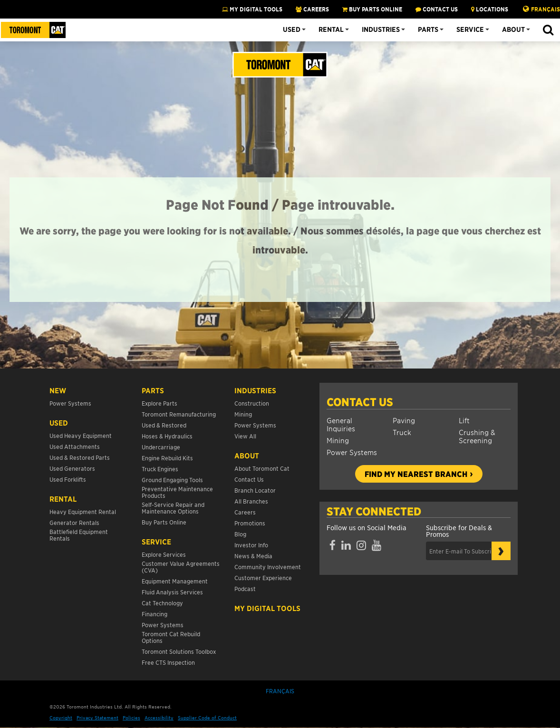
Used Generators (72, 468)
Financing (154, 614)
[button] (548, 30)
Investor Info (251, 545)
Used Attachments (75, 446)
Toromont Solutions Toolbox (179, 651)
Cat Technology (162, 603)
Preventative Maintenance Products (177, 492)
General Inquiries (341, 424)
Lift (464, 420)
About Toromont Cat (262, 468)
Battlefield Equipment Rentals (79, 535)
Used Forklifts (68, 479)
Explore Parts (159, 403)
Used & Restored (164, 425)
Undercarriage (161, 447)
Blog (240, 534)
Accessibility (159, 717)
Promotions (250, 523)
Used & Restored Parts (80, 457)
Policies (131, 717)
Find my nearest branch (416, 474)
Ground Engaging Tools (172, 480)
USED (59, 423)
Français (546, 9)
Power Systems (352, 452)
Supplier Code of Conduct (207, 717)
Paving (404, 420)
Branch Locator (255, 490)
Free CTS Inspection (168, 662)
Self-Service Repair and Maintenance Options (173, 508)
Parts (428, 29)
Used (292, 29)
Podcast (245, 588)
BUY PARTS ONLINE (372, 9)
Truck (402, 432)
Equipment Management (175, 581)
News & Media (253, 556)
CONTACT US (437, 9)
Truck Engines (160, 469)
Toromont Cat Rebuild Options (171, 637)
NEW (58, 390)
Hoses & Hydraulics (167, 436)
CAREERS (312, 9)
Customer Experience (263, 578)
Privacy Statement (97, 717)
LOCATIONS (490, 9)
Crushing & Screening (477, 436)
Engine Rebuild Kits (167, 458)
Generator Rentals (74, 522)
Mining (338, 440)
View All (245, 436)
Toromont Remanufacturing (179, 414)
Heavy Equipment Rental (83, 511)
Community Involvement (268, 567)
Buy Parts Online (164, 522)
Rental (331, 29)
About (513, 29)
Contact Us (360, 402)
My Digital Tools (252, 9)
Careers (245, 512)
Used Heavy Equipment (81, 435)
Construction (252, 403)
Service (470, 29)
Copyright (61, 717)
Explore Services (164, 554)
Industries (381, 29)
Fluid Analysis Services (172, 592)
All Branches (251, 501)
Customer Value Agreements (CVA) (181, 567)
